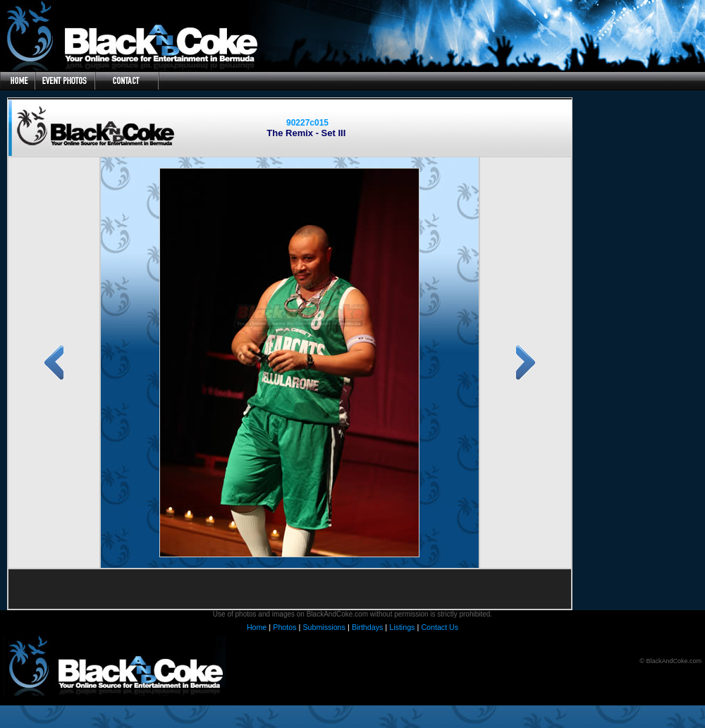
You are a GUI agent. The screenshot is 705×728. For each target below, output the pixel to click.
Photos (284, 627)
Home (257, 627)
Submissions (324, 627)
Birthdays (367, 627)
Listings (402, 627)
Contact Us (440, 627)
